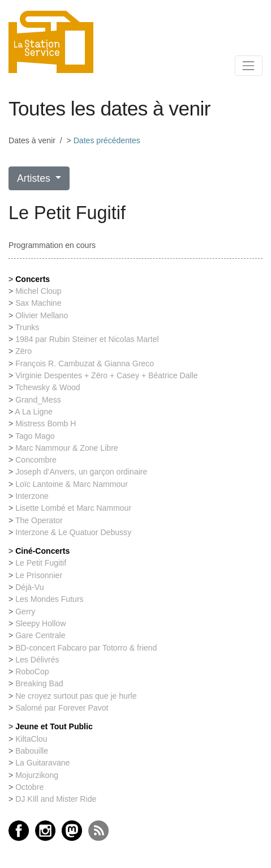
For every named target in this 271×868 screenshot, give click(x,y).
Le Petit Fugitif (41, 563)
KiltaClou (31, 739)
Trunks (27, 327)
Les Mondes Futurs (50, 599)
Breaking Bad (39, 683)
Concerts (33, 279)
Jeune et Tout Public (54, 726)
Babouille (32, 751)
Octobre (29, 787)
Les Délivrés (37, 660)
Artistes (35, 178)
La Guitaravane (42, 763)
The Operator (39, 520)
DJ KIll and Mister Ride (56, 799)
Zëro (23, 351)
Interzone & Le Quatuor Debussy (73, 532)
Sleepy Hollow (40, 623)
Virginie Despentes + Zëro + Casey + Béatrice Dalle (107, 375)
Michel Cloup (38, 291)
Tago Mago (35, 436)
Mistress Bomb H (46, 424)
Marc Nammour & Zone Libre (67, 448)
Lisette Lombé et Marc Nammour (73, 508)
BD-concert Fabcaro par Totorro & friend (86, 648)
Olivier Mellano (42, 315)
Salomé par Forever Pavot (62, 708)
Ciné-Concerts (42, 551)
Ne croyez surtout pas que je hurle (76, 696)
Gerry (25, 612)
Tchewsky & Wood (48, 387)
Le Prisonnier (39, 575)
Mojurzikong (37, 775)
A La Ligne (34, 412)
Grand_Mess (38, 400)
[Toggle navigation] (249, 65)
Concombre (36, 460)
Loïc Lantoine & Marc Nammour (72, 484)
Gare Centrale (40, 635)
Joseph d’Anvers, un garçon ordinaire (81, 472)
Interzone (32, 496)
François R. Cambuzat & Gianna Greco (85, 364)
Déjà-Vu (29, 587)
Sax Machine (38, 303)
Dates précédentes (107, 140)
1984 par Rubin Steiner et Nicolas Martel (87, 339)
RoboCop (32, 672)
